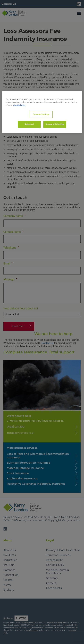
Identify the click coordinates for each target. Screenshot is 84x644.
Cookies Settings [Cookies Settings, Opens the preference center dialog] (41, 114)
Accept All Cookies (55, 124)
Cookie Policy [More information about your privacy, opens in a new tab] (19, 105)
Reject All (29, 124)
